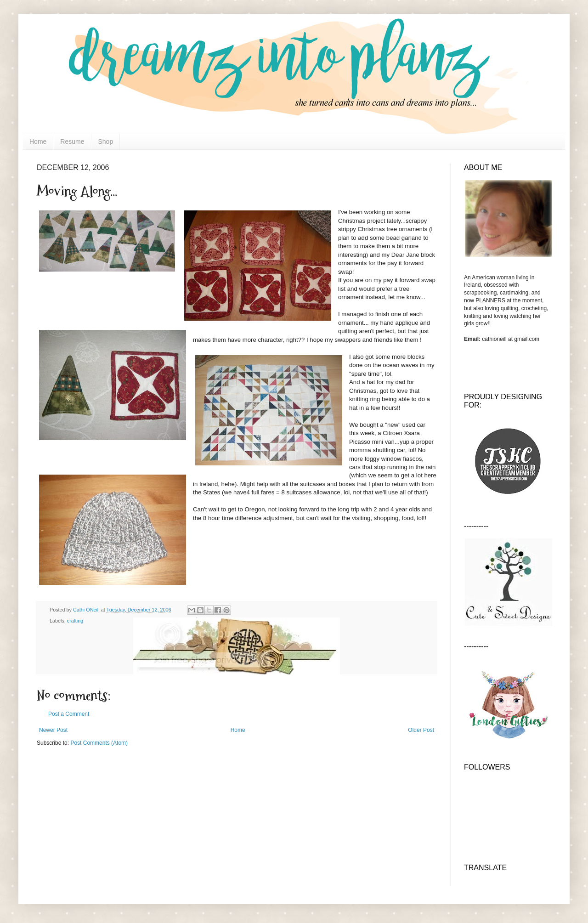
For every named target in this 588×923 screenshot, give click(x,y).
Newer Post (53, 730)
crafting (75, 621)
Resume (72, 142)
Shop (106, 142)
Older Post (421, 730)
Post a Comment (69, 714)
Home (38, 142)
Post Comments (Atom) (99, 743)
